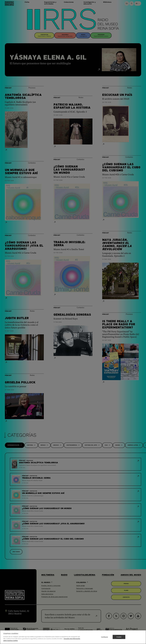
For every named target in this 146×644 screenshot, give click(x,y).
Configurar (105, 640)
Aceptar (119, 640)
